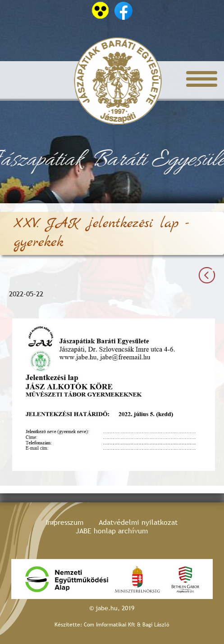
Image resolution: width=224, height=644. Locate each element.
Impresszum (65, 522)
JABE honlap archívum (112, 531)
